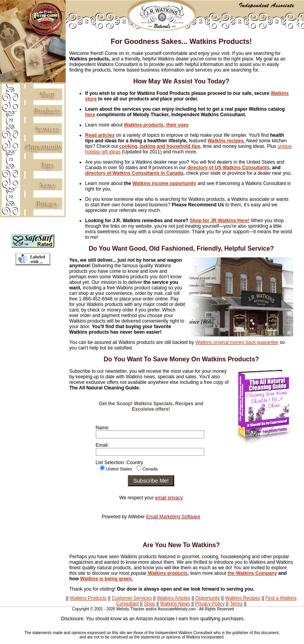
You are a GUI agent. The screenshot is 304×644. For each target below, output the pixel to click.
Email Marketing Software (173, 517)
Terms (236, 604)
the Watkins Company (252, 573)
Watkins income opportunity (164, 183)
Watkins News (175, 604)
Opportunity (208, 598)
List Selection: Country (120, 463)
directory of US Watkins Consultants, (229, 168)
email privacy (169, 498)
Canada (150, 469)
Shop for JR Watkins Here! (219, 221)
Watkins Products (88, 598)
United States (119, 469)
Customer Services (132, 598)
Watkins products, (168, 573)
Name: (103, 428)
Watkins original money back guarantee (237, 342)
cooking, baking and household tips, (160, 146)
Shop (150, 604)
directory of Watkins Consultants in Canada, (135, 173)
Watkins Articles (173, 598)
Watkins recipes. (226, 141)
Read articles (100, 135)
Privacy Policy (210, 604)
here (90, 115)
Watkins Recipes (243, 598)
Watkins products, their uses (156, 125)
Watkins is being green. (106, 579)
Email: (102, 445)
